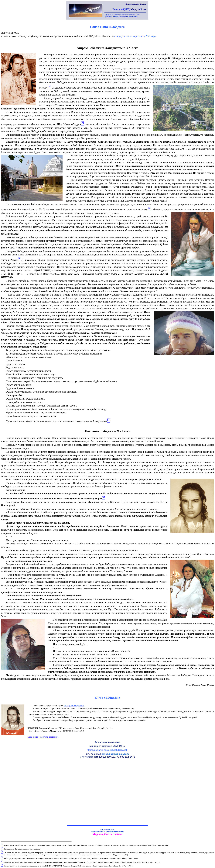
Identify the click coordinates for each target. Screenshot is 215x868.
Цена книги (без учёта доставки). (43, 737)
